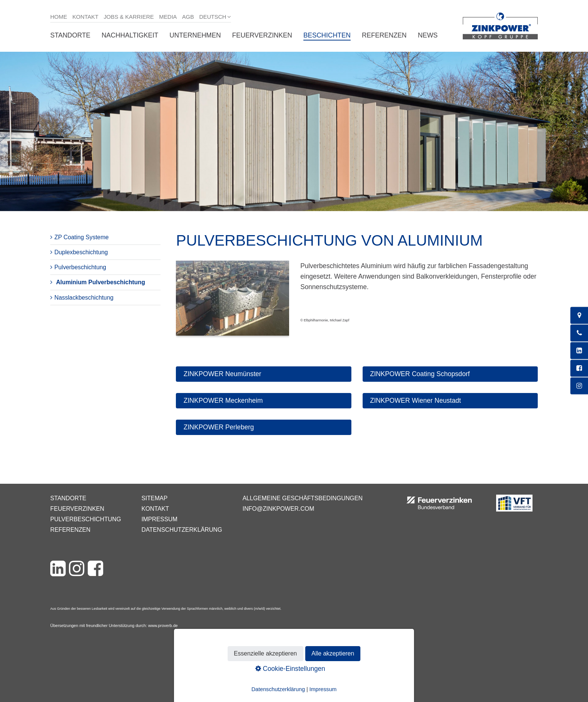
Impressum (159, 519)
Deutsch (213, 17)
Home (59, 17)
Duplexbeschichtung (81, 252)
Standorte (70, 35)
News (428, 35)
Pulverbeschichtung (80, 267)
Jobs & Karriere (129, 17)
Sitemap (154, 498)
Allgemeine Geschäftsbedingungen (303, 498)
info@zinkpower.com (278, 509)
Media (168, 17)
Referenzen (384, 35)
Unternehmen (195, 35)
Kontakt (85, 17)
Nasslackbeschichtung (84, 298)
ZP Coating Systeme (82, 237)
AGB (188, 17)
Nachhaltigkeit (130, 35)
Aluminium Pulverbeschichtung (100, 282)
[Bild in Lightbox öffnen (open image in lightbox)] (232, 302)
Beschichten (327, 35)
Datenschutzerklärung (182, 530)
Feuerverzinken (262, 35)
